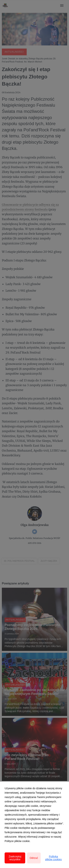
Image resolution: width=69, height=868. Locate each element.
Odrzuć (34, 858)
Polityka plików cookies (53, 858)
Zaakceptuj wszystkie (15, 858)
